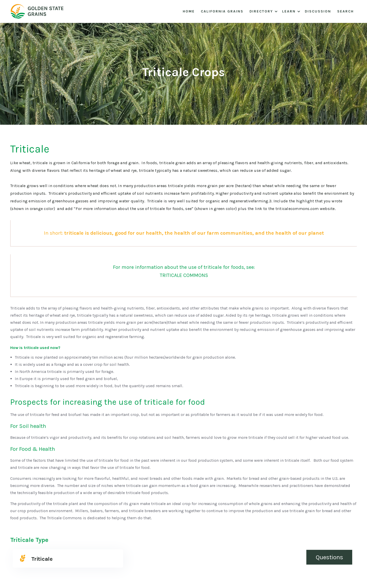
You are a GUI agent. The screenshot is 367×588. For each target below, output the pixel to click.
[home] (39, 11)
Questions (329, 557)
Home (189, 11)
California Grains (222, 11)
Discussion (318, 11)
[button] (263, 11)
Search (345, 11)
